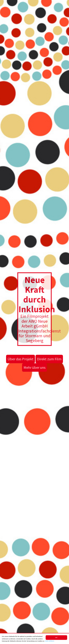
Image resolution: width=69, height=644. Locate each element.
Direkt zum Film (49, 359)
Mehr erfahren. (50, 642)
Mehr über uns (34, 367)
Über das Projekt (21, 359)
